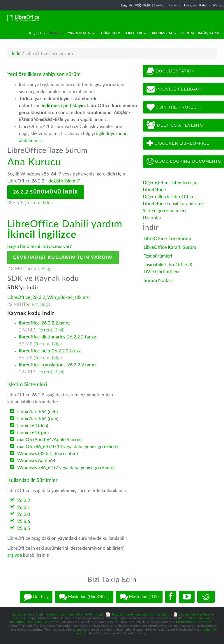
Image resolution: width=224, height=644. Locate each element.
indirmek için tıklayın (63, 106)
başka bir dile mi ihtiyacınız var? (39, 246)
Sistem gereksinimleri (164, 211)
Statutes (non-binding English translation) (140, 614)
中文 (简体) (143, 5)
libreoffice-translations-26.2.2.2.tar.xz (58, 365)
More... (219, 5)
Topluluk (135, 33)
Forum (187, 33)
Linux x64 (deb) (33, 426)
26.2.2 (24, 501)
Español (175, 5)
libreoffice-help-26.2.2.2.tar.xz (50, 351)
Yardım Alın (81, 33)
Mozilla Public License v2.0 (195, 622)
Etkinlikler (109, 33)
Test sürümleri (158, 256)
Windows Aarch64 (36, 461)
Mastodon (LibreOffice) (84, 597)
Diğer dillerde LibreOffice (169, 197)
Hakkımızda (163, 33)
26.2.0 (24, 515)
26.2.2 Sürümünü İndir (46, 192)
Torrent (33, 203)
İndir (57, 33)
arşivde (15, 555)
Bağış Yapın (209, 33)
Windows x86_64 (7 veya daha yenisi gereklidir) (65, 468)
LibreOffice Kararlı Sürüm (170, 247)
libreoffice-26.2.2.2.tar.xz (45, 323)
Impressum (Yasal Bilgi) (27, 614)
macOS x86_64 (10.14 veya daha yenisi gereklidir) (67, 447)
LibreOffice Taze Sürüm (167, 239)
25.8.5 (24, 528)
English (126, 5)
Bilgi (47, 203)
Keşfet (37, 33)
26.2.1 (24, 508)
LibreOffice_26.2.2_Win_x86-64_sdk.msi (48, 297)
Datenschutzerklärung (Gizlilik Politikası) (74, 614)
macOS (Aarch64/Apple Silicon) (49, 440)
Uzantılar (152, 218)
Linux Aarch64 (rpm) (38, 419)
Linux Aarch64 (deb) (37, 412)
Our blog (36, 597)
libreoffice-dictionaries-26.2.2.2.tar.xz (57, 337)
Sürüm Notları (158, 281)
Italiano (205, 5)
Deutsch (160, 5)
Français (190, 5)
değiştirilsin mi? (64, 181)
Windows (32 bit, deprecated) (47, 454)
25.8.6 (24, 521)
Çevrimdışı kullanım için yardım (63, 258)
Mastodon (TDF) (139, 597)
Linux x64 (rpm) (33, 433)
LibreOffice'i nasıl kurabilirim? (173, 204)
